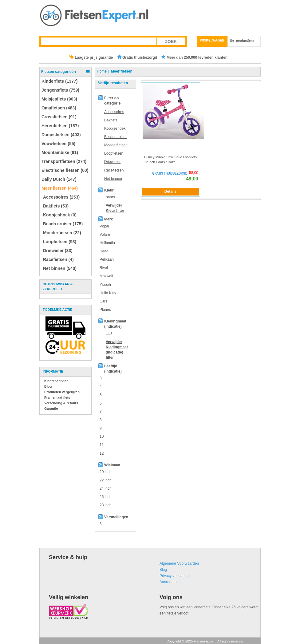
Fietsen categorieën (59, 72)
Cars (103, 301)
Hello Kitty (108, 293)
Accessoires (114, 112)
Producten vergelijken (62, 392)
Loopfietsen (114, 153)
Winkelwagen (212, 40)
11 (102, 445)
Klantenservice (56, 381)
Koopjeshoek (115, 128)
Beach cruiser (115, 137)
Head (104, 251)
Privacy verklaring (174, 576)
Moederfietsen (116, 145)
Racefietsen (114, 170)
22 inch (106, 480)
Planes (105, 310)
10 (102, 437)
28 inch (106, 505)
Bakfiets (111, 120)
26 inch (106, 497)
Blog (48, 386)
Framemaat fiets (57, 397)
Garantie (51, 409)
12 (102, 453)
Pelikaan (107, 259)
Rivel (104, 268)
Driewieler (112, 162)
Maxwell (106, 276)
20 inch (106, 472)
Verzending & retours (61, 403)
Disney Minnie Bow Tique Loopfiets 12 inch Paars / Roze (170, 160)
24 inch (106, 488)
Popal (104, 226)
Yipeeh (105, 285)
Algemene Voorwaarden (179, 563)
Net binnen (113, 179)
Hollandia (107, 243)
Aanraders (168, 582)
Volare (105, 235)
